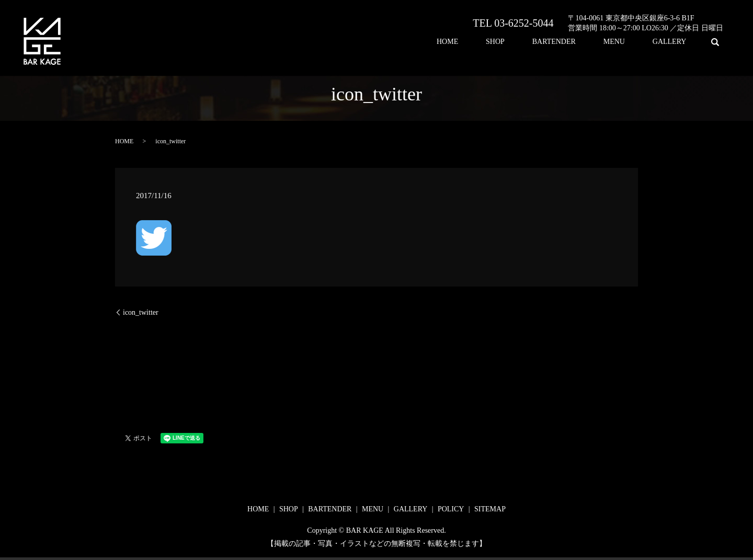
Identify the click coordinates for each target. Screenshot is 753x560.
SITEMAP (490, 509)
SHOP (541, 42)
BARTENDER (586, 42)
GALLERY (676, 42)
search (715, 42)
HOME (506, 42)
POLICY (451, 509)
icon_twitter (141, 312)
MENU (634, 42)
